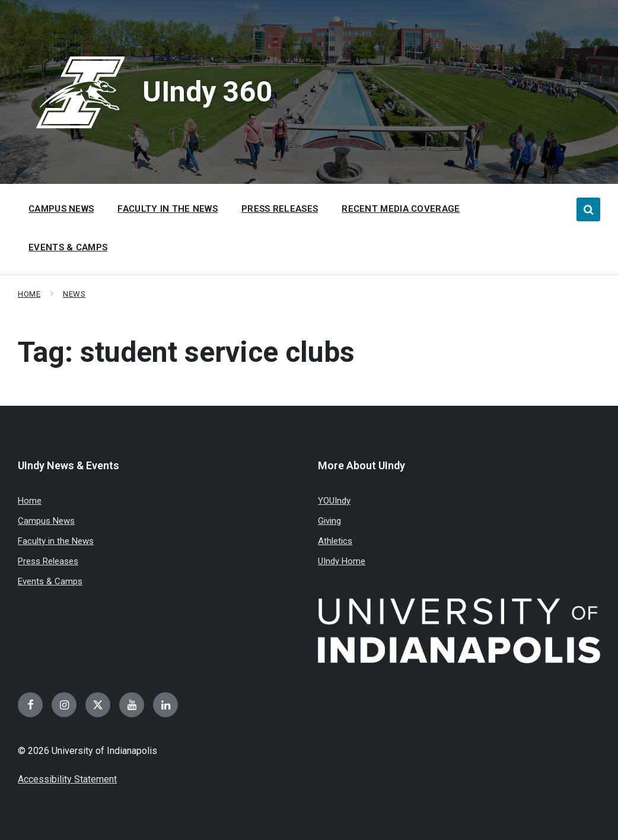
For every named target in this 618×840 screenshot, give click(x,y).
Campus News (46, 521)
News (74, 294)
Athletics (335, 541)
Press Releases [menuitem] (280, 209)
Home (29, 294)
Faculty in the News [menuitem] (168, 209)
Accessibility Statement (67, 779)
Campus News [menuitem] (61, 209)
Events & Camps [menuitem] (68, 247)
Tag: (186, 352)
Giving (329, 521)
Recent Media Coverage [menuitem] (401, 209)
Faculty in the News (56, 541)
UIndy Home (342, 561)
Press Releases (48, 561)
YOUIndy (334, 501)
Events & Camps (50, 581)
